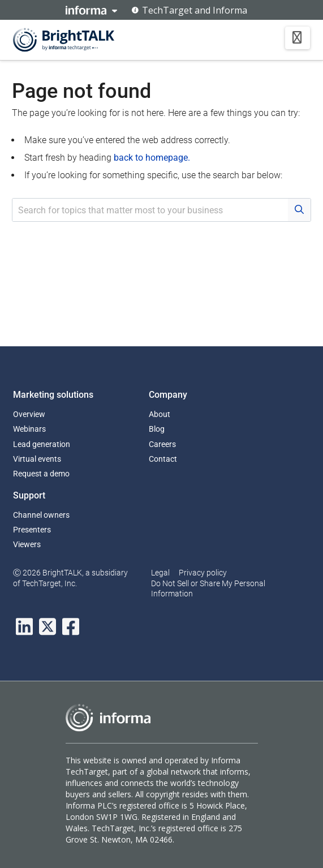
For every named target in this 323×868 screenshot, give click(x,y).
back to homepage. (152, 158)
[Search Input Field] (150, 210)
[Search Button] (299, 210)
